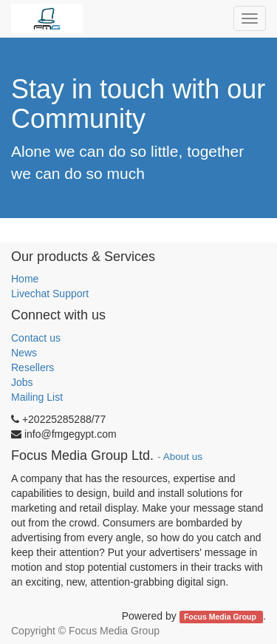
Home (25, 279)
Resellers (33, 367)
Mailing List (37, 397)
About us (183, 457)
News (24, 353)
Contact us (36, 338)
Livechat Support (50, 294)
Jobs (22, 382)
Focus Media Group (221, 617)
